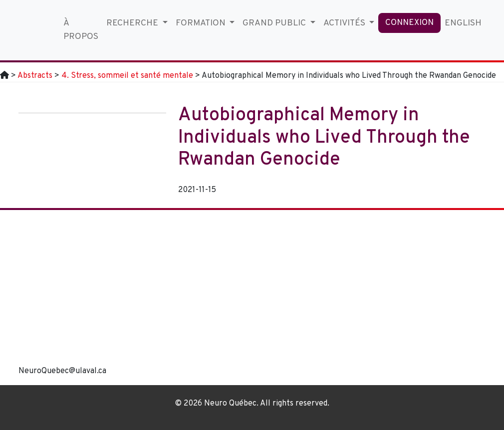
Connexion (409, 23)
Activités (345, 23)
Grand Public (275, 23)
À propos (81, 30)
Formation (202, 23)
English (463, 23)
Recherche (133, 23)
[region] (312, 297)
